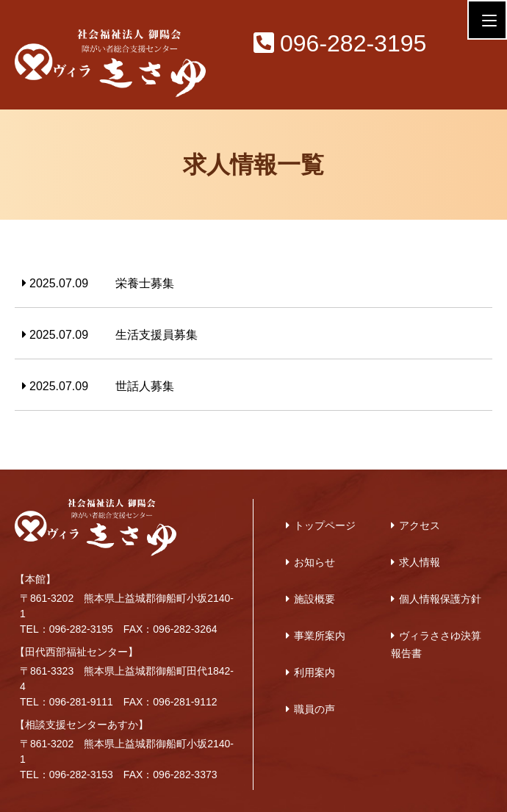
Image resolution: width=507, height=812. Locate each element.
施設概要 (314, 599)
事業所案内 (320, 636)
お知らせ (314, 562)
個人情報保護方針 (440, 599)
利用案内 (314, 672)
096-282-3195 (340, 43)
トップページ (325, 525)
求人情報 (420, 562)
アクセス (420, 525)
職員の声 (314, 709)
